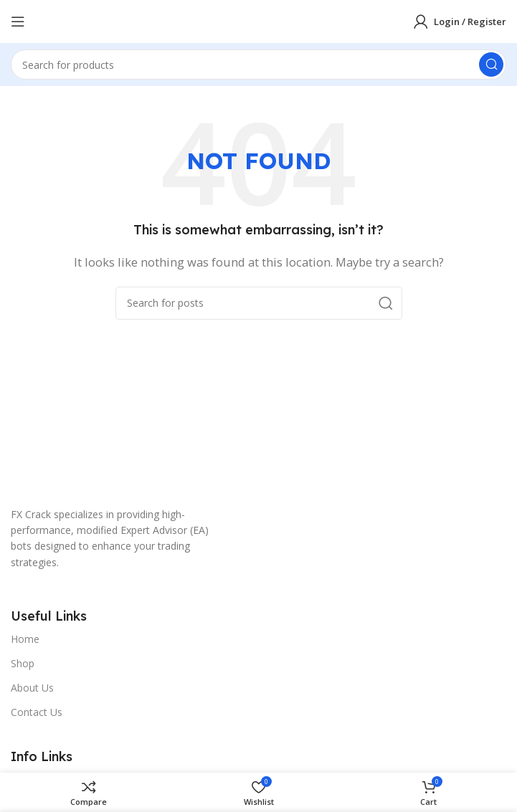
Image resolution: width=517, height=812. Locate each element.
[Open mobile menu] (18, 22)
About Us (32, 688)
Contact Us (37, 712)
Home (25, 639)
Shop (23, 663)
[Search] (258, 65)
